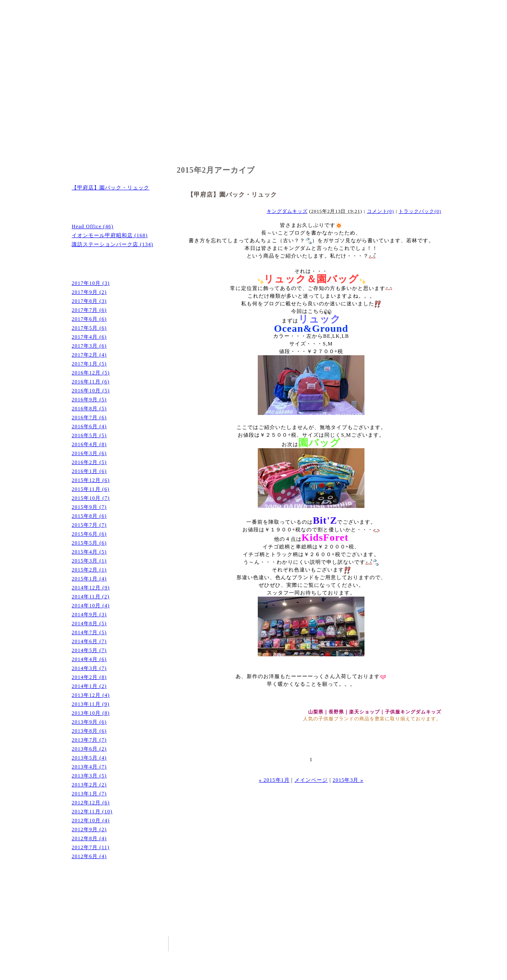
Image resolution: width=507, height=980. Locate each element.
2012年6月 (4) (89, 856)
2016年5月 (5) (89, 435)
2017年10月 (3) (91, 283)
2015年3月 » (348, 780)
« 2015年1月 (274, 780)
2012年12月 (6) (91, 803)
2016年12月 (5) (91, 373)
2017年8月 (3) (89, 301)
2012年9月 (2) (89, 829)
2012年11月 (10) (92, 812)
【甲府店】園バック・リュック (111, 188)
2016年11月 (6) (91, 382)
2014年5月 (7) (89, 650)
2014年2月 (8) (89, 677)
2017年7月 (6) (89, 310)
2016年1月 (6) (89, 471)
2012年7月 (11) (91, 847)
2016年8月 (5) (89, 409)
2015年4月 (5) (89, 552)
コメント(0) (381, 211)
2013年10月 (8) (91, 713)
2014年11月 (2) (91, 597)
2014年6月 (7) (89, 641)
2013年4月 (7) (89, 767)
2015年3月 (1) (89, 561)
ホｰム (331, 943)
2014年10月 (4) (91, 606)
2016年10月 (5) (91, 391)
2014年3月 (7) (89, 668)
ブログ (407, 145)
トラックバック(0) (420, 211)
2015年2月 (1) (89, 570)
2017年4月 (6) (89, 337)
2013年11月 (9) (91, 704)
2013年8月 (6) (89, 731)
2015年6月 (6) (89, 534)
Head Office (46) (93, 226)
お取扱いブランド (253, 145)
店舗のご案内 (177, 145)
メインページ (311, 780)
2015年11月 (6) (91, 489)
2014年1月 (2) (89, 686)
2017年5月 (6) (89, 328)
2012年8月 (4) (89, 838)
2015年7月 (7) (89, 525)
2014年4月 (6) (89, 659)
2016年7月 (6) (89, 418)
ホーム (100, 145)
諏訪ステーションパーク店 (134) (112, 244)
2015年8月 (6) (89, 516)
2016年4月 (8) (89, 444)
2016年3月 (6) (89, 453)
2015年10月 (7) (91, 498)
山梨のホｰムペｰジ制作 (343, 973)
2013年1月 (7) (89, 794)
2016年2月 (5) (89, 462)
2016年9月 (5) (89, 400)
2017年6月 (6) (89, 319)
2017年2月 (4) (89, 355)
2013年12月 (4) (91, 695)
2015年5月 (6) (89, 543)
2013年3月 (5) (89, 776)
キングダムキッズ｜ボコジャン (127, 21)
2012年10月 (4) (91, 821)
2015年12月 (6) (91, 480)
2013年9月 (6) (89, 722)
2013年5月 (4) (89, 758)
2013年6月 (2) (89, 749)
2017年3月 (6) (89, 346)
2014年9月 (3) (89, 615)
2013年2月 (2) (89, 785)
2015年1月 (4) (89, 579)
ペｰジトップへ (424, 919)
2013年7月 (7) (89, 740)
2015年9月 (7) (89, 507)
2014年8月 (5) (89, 623)
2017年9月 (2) (89, 292)
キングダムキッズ (287, 211)
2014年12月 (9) (91, 588)
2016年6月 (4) (89, 426)
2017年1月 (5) (89, 364)
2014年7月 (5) (89, 632)
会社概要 (330, 145)
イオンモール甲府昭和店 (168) (110, 235)
